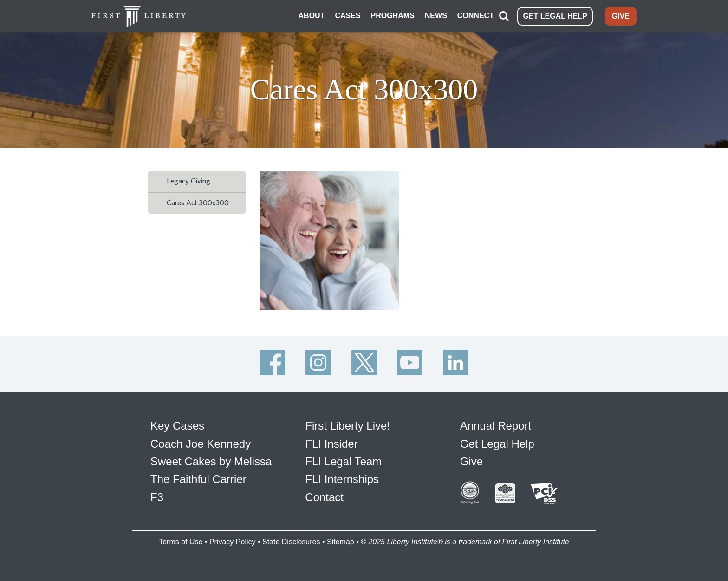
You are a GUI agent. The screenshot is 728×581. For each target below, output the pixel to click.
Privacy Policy (233, 542)
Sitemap (341, 542)
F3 (157, 497)
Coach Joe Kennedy (201, 444)
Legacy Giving (188, 181)
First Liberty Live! (348, 426)
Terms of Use (181, 542)
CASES (348, 16)
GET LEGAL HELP (555, 16)
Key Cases (177, 426)
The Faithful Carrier (198, 479)
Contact (324, 497)
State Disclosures (291, 542)
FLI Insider (331, 444)
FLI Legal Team (343, 461)
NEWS (436, 16)
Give (471, 461)
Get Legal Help (497, 444)
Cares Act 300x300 (198, 203)
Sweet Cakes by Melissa (211, 461)
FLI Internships (342, 479)
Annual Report (496, 426)
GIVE (621, 16)
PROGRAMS (393, 16)
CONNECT (476, 16)
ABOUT (312, 16)
